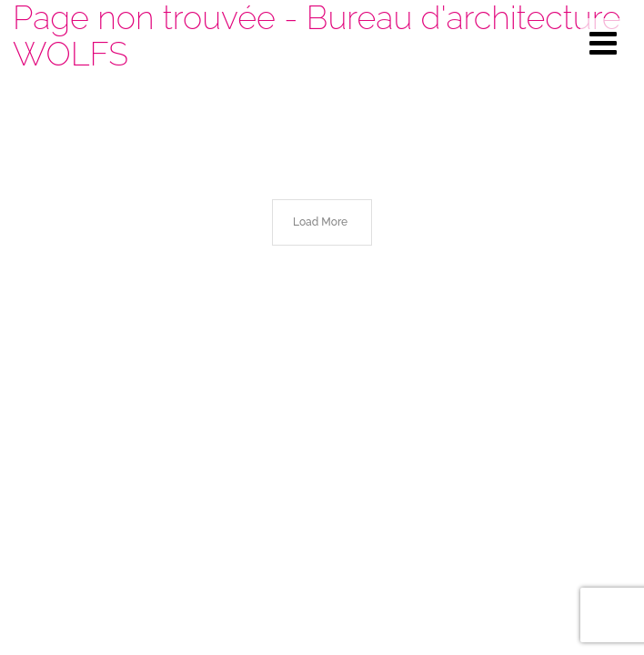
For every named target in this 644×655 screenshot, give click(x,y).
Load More (320, 222)
